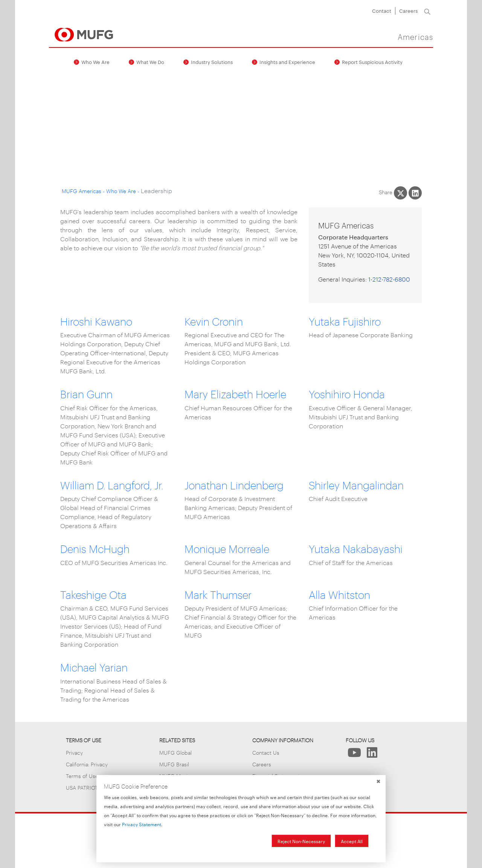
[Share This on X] (400, 193)
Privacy (74, 752)
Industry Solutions (212, 62)
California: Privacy (87, 764)
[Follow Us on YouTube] (355, 755)
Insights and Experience (287, 62)
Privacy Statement (142, 824)
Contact (382, 11)
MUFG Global (175, 752)
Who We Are (95, 62)
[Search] (427, 11)
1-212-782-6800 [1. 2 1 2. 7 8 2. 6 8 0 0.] (389, 279)
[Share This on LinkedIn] (415, 193)
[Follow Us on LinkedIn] (372, 755)
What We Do (150, 62)
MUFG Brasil (174, 764)
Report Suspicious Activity (372, 62)
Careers (408, 11)
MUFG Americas (82, 191)
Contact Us (266, 752)
